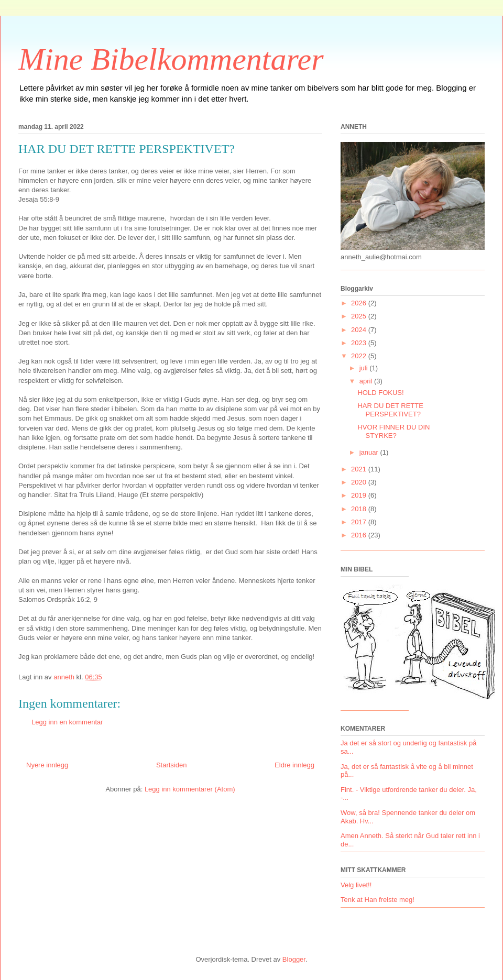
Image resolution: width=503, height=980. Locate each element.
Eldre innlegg (294, 765)
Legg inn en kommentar (67, 722)
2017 (360, 522)
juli (365, 368)
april (367, 381)
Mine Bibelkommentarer (171, 59)
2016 (360, 535)
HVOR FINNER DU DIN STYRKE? (393, 431)
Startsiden (172, 765)
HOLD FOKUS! (380, 393)
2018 (360, 509)
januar (370, 452)
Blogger (294, 959)
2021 (360, 469)
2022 (360, 356)
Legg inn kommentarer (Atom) (190, 789)
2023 (360, 343)
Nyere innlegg (47, 765)
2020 (360, 482)
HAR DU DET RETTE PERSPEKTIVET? (390, 410)
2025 (360, 316)
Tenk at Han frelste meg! (378, 900)
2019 (360, 495)
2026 (360, 303)
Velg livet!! (356, 885)
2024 (360, 330)
